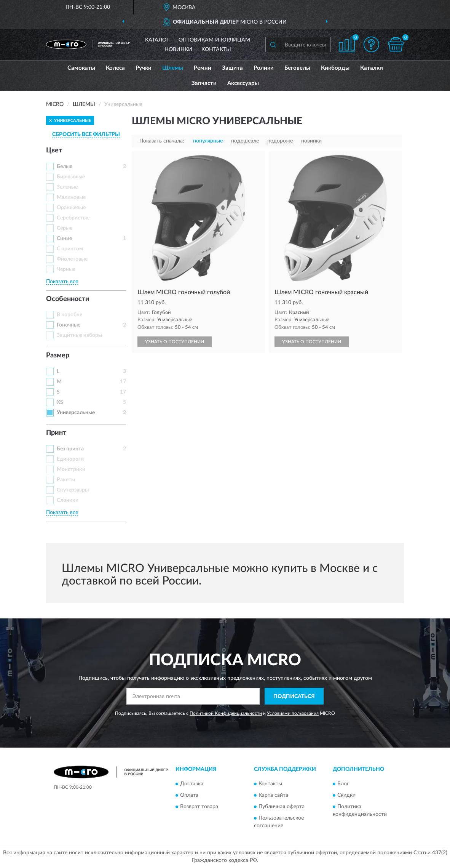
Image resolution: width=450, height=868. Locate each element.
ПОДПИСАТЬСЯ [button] (294, 697)
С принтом (70, 249)
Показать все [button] (62, 282)
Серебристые (73, 218)
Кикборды (335, 68)
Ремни (203, 68)
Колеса (115, 68)
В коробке (69, 315)
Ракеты (66, 480)
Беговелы (297, 68)
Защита (232, 68)
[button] (371, 44)
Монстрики (71, 469)
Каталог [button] (157, 40)
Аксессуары (243, 83)
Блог (343, 784)
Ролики (264, 68)
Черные (66, 269)
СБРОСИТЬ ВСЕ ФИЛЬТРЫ (86, 135)
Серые (65, 228)
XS (60, 402)
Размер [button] (58, 356)
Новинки (178, 50)
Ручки (144, 68)
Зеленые (67, 187)
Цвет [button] (54, 151)
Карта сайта (273, 795)
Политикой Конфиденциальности (226, 713)
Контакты (216, 50)
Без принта (70, 449)
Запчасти (204, 83)
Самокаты (81, 68)
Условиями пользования (293, 713)
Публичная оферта (282, 807)
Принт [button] (56, 433)
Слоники (68, 500)
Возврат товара (199, 807)
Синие (64, 239)
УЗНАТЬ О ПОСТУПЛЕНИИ (175, 342)
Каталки (372, 68)
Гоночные (69, 325)
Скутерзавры (73, 490)
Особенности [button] (68, 299)
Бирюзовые (71, 177)
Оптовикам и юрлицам (214, 40)
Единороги (70, 459)
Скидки (346, 795)
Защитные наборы (79, 335)
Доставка (192, 784)
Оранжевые (71, 208)
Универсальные (76, 413)
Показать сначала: (162, 141)
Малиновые (71, 197)
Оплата (189, 795)
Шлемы (173, 68)
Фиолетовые (72, 259)
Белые (65, 167)
